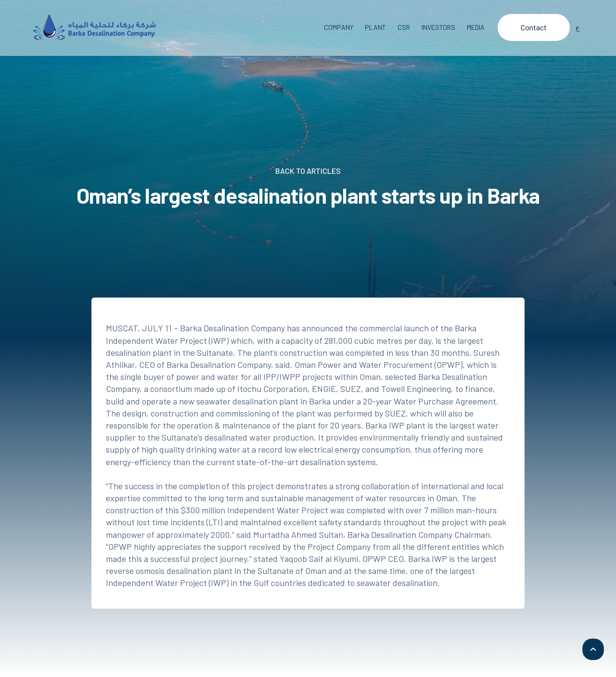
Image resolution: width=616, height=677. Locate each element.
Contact (534, 27)
